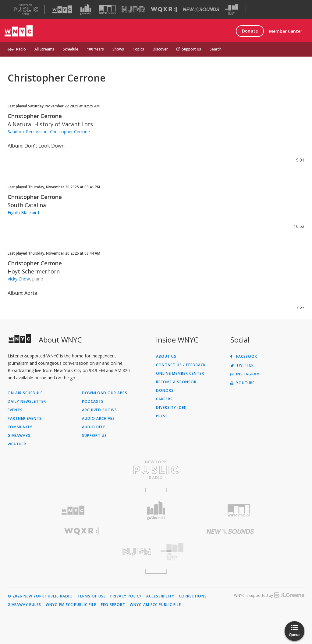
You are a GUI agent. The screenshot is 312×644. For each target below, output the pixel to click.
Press (162, 416)
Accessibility (160, 596)
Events (15, 410)
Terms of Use (92, 596)
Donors (165, 391)
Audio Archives (98, 419)
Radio (21, 49)
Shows (118, 49)
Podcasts (93, 402)
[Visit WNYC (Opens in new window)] (62, 9)
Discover (160, 49)
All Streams (44, 49)
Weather (17, 444)
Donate (250, 31)
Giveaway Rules (24, 605)
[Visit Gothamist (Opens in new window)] (86, 9)
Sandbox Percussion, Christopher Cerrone (49, 132)
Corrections (193, 596)
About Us (166, 357)
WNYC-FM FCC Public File (71, 605)
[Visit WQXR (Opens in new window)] (164, 10)
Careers (164, 399)
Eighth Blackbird (23, 212)
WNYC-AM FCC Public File (155, 605)
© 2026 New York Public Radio (40, 596)
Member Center (286, 31)
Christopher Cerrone (35, 116)
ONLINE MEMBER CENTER (180, 374)
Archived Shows (99, 410)
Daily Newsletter (27, 402)
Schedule (71, 49)
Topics (138, 49)
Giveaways (19, 436)
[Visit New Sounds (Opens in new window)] (201, 9)
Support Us (189, 49)
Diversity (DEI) (171, 408)
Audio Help (94, 427)
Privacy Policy (126, 596)
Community (20, 427)
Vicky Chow (19, 279)
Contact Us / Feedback (181, 365)
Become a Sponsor (176, 382)
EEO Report (113, 605)
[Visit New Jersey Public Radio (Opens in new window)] (82, 552)
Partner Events (25, 419)
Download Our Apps (105, 393)
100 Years (95, 49)
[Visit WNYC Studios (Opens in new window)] (107, 9)
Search (216, 49)
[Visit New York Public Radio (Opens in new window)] (156, 470)
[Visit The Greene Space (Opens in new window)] (232, 10)
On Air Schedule (25, 393)
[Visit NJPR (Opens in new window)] (133, 10)
